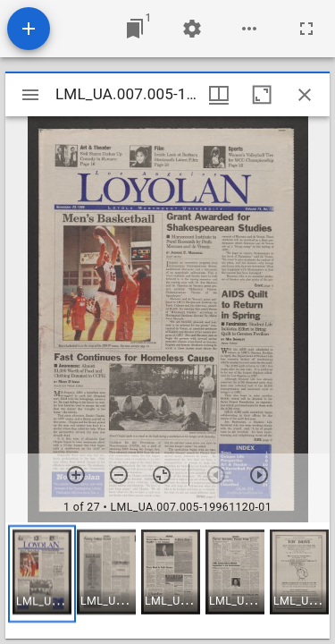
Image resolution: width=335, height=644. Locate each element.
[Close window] (305, 95)
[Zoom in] (76, 475)
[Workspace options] (249, 29)
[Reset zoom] (162, 475)
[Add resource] (29, 29)
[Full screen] (306, 29)
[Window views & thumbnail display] (219, 95)
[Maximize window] (262, 95)
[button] (42, 574)
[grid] (167, 580)
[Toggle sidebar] (30, 95)
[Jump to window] (135, 29)
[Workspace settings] (192, 29)
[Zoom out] (119, 475)
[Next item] (259, 475)
